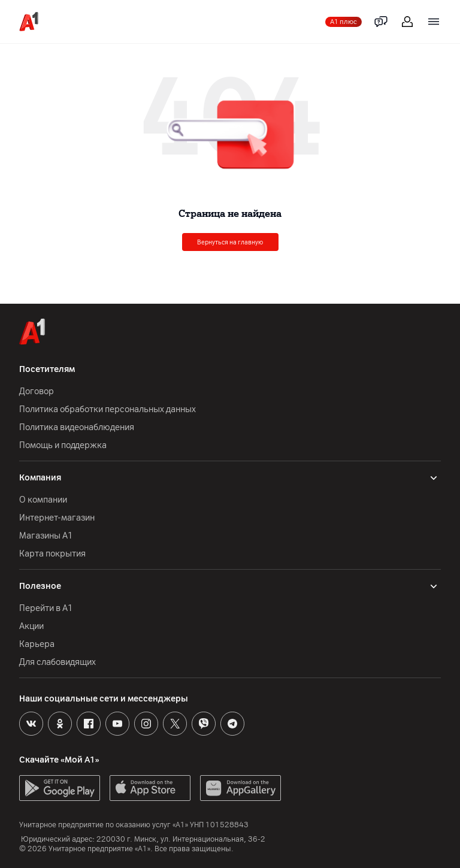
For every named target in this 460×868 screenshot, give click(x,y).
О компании (43, 500)
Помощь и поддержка (63, 445)
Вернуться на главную (230, 242)
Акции (31, 626)
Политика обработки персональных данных (108, 409)
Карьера (37, 644)
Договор (37, 391)
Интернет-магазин (57, 518)
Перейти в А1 (46, 608)
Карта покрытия (52, 554)
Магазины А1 (46, 536)
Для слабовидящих (57, 662)
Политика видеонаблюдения (77, 427)
